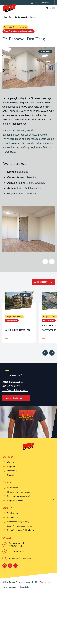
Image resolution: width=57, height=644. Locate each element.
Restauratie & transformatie (19, 496)
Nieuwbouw (12, 488)
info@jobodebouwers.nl (15, 390)
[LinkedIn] (16, 566)
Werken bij (12, 471)
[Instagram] (10, 566)
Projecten (8, 17)
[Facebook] (5, 566)
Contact (11, 475)
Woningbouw (12, 321)
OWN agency (45, 582)
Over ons (11, 462)
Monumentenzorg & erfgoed (19, 522)
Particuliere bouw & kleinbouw (21, 530)
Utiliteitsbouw (49, 321)
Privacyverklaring (9, 587)
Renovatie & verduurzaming (15, 27)
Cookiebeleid (25, 587)
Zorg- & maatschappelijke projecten (18, 31)
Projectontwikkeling (16, 500)
